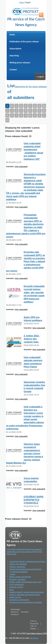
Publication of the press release (24, 42)
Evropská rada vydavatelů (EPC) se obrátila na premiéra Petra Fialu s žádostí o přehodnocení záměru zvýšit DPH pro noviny (26, 261)
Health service (15, 597)
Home (12, 35)
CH (44, 106)
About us (15, 612)
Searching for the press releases (31, 87)
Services (25, 612)
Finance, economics (17, 567)
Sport (12, 590)
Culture (12, 574)
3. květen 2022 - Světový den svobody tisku (32, 339)
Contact (13, 70)
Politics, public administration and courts (25, 582)
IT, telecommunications (19, 572)
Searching (14, 56)
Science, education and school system (25, 595)
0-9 (7, 120)
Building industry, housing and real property (27, 592)
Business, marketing (18, 579)
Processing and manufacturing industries (26, 602)
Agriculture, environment (19, 600)
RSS (41, 15)
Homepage (15, 609)
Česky (22, 3)
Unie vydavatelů (21, 167)
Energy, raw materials (18, 564)
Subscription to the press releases (19, 552)
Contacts (15, 614)
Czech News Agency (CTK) (36, 634)
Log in (40, 77)
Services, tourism (16, 587)
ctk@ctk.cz (34, 638)
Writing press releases (20, 63)
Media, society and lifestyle (20, 577)
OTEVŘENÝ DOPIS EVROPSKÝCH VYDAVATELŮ (34, 500)
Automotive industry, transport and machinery (28, 561)
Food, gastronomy (17, 584)
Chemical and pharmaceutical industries (25, 569)
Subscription (16, 49)
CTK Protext (26, 11)
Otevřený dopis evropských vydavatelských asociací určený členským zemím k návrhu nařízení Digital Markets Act (25, 454)
